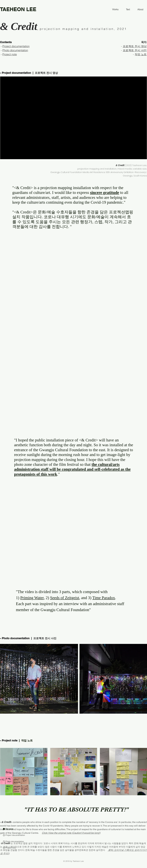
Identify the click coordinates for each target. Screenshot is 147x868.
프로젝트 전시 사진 (135, 50)
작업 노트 (141, 54)
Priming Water (32, 598)
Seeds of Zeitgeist (65, 598)
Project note (10, 54)
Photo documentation (15, 50)
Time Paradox (104, 598)
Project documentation (16, 46)
